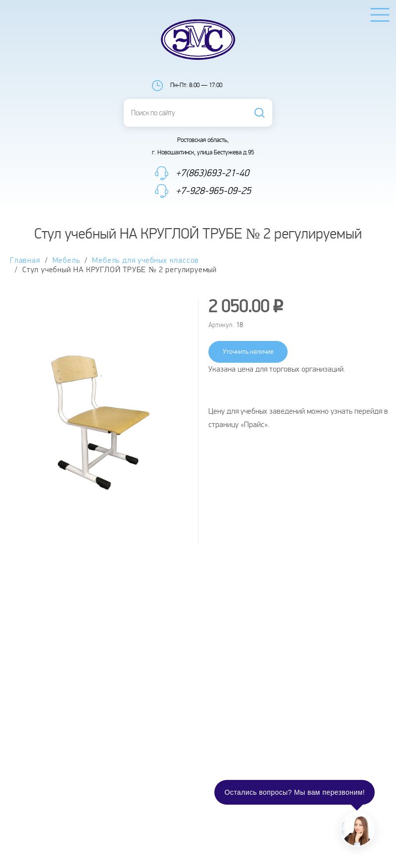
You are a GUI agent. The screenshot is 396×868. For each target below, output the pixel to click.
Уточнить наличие (248, 352)
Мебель (66, 261)
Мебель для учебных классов (146, 261)
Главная (25, 261)
